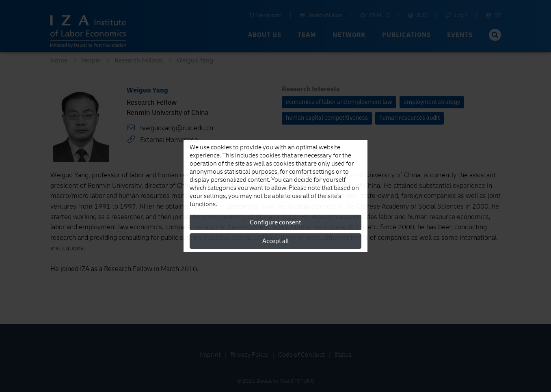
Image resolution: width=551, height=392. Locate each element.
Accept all (275, 241)
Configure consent (275, 222)
